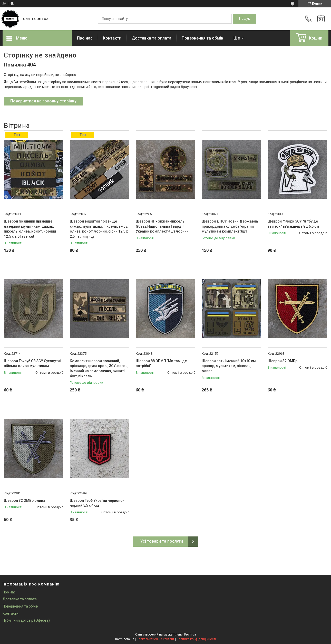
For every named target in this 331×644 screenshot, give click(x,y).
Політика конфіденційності (196, 639)
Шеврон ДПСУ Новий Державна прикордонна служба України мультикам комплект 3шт (230, 226)
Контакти (112, 38)
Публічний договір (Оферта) (26, 620)
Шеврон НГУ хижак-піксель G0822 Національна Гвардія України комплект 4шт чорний (162, 226)
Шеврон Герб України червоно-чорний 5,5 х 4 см (97, 503)
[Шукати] (245, 19)
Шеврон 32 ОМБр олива (25, 501)
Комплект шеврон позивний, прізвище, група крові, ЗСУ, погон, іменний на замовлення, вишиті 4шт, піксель (99, 368)
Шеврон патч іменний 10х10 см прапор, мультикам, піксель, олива (229, 366)
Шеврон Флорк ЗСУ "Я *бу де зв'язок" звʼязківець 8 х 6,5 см (293, 224)
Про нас (85, 38)
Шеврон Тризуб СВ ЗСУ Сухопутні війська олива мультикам (32, 363)
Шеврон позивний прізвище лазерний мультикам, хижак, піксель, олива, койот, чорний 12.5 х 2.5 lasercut (30, 229)
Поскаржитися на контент (155, 639)
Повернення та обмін (202, 38)
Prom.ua (190, 635)
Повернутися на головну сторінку (43, 101)
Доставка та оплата (152, 38)
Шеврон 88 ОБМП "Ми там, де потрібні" (161, 363)
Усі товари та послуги (162, 541)
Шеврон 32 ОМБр (283, 361)
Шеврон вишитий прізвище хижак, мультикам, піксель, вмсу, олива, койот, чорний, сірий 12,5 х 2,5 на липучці (99, 229)
